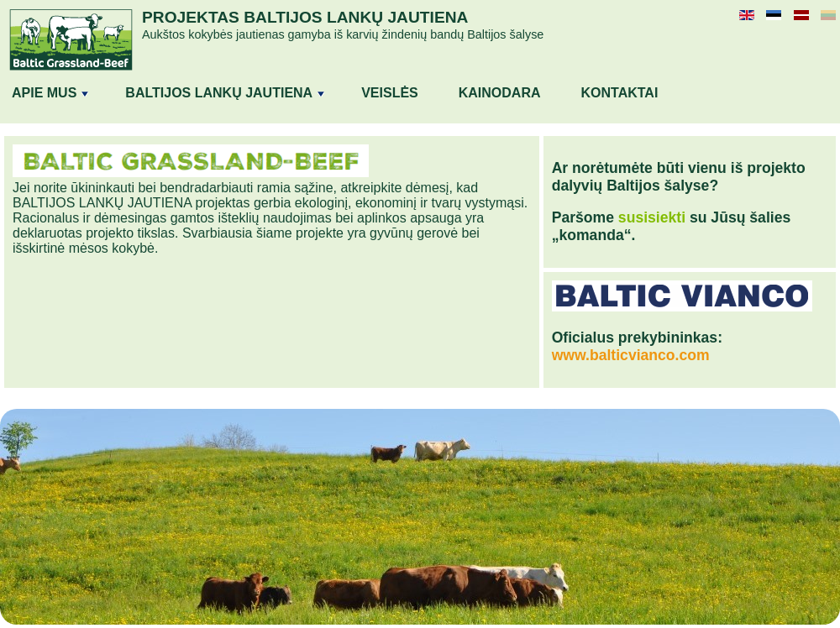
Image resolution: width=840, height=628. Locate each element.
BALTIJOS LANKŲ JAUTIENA (225, 93)
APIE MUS (50, 93)
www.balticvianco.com (631, 355)
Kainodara (500, 93)
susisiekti (652, 217)
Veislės (390, 93)
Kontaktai (620, 93)
